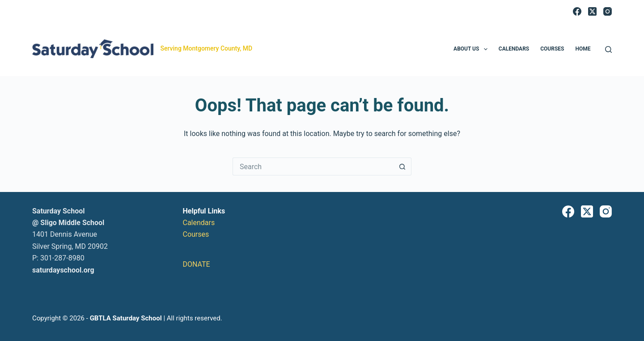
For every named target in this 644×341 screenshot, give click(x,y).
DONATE (197, 264)
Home (583, 49)
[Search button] (402, 166)
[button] (486, 49)
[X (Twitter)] (592, 11)
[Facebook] (577, 11)
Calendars (514, 49)
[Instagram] (608, 11)
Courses (552, 49)
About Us (472, 49)
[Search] (608, 49)
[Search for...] (313, 166)
